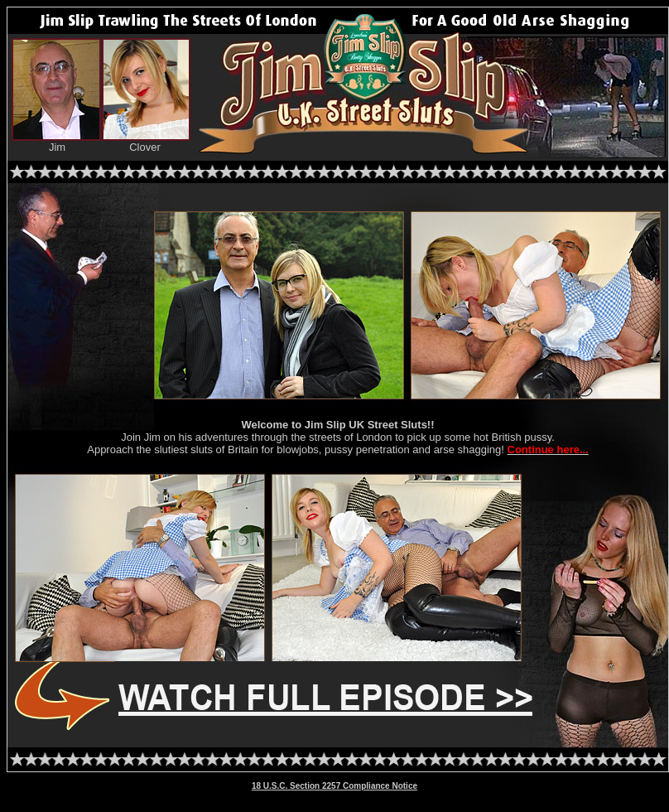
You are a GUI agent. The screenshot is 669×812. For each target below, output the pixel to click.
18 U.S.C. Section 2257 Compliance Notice (334, 786)
